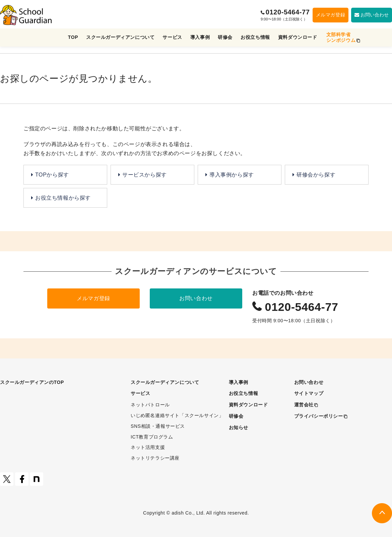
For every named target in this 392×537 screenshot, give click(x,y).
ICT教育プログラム (152, 437)
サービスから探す (145, 175)
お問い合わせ (196, 298)
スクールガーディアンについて (120, 37)
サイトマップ (309, 393)
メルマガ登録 (331, 15)
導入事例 (200, 37)
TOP (73, 37)
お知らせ (239, 427)
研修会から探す (316, 175)
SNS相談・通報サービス (158, 426)
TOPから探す (52, 175)
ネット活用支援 (148, 447)
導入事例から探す (232, 175)
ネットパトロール (150, 405)
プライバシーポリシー (319, 416)
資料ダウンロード (298, 37)
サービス (172, 37)
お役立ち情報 (255, 37)
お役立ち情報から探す (63, 198)
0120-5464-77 (287, 12)
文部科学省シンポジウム (341, 37)
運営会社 (304, 405)
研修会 (225, 37)
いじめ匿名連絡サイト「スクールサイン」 (177, 415)
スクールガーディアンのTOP (32, 382)
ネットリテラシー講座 (155, 458)
